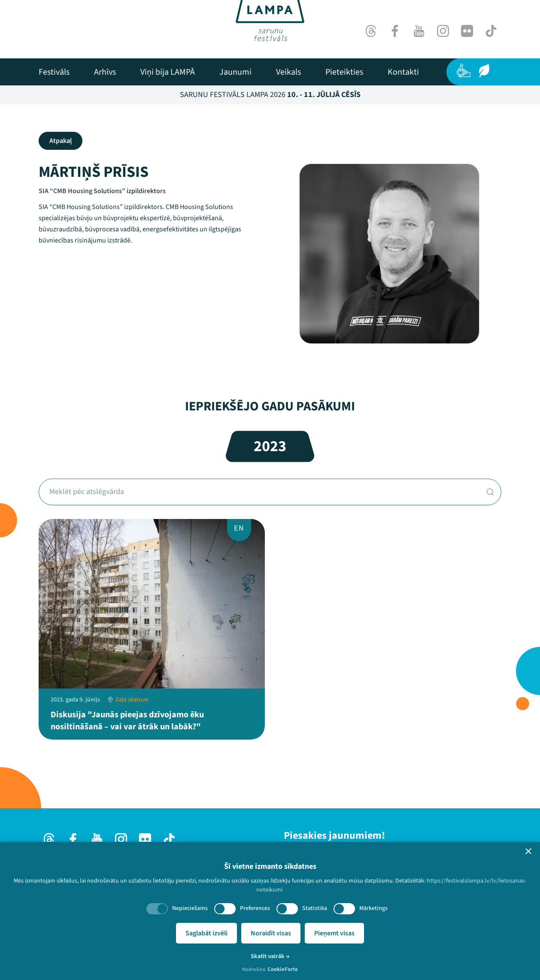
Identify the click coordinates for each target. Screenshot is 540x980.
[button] (528, 851)
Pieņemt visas (334, 933)
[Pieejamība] (464, 70)
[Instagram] (443, 31)
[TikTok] (491, 31)
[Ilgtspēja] (484, 70)
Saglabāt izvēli (206, 933)
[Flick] (467, 31)
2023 (270, 446)
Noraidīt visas (271, 933)
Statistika (315, 908)
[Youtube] (419, 31)
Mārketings (373, 908)
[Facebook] (395, 31)
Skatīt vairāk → (270, 956)
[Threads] (371, 31)
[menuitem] (54, 72)
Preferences (255, 908)
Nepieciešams (190, 908)
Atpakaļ (61, 141)
